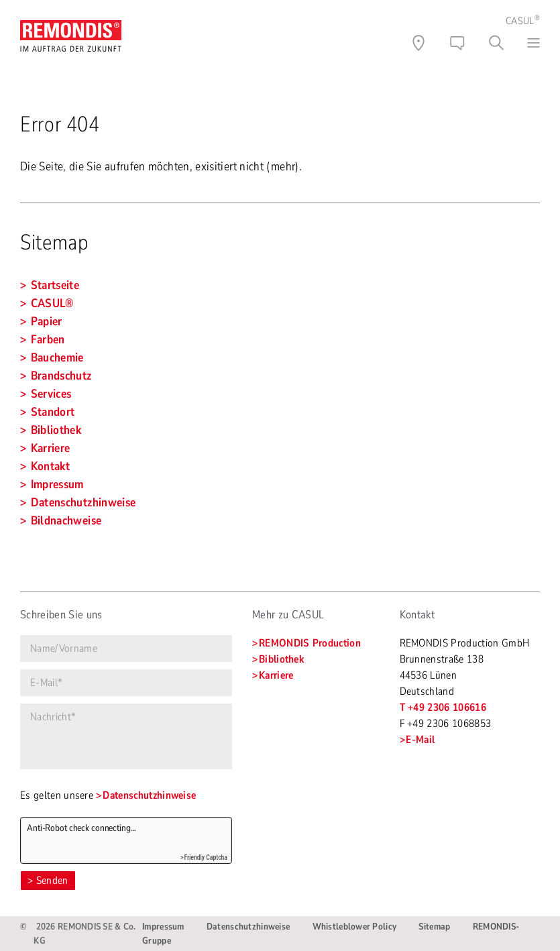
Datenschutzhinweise (149, 795)
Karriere (276, 675)
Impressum (163, 927)
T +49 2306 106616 (443, 708)
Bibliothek (281, 659)
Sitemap (434, 927)
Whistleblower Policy (355, 927)
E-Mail (420, 740)
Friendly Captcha (206, 857)
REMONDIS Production (310, 643)
